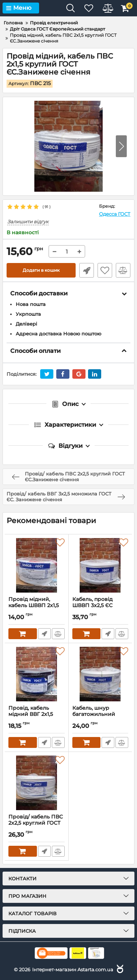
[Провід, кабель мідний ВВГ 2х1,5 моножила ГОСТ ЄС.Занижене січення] (37, 674)
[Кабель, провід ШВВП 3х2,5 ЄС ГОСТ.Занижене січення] (100, 565)
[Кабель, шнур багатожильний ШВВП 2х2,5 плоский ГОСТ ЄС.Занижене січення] (100, 674)
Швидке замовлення (87, 270)
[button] (121, 146)
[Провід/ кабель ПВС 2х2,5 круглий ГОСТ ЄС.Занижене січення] (37, 783)
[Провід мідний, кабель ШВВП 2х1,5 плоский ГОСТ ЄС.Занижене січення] (37, 565)
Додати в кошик (41, 270)
